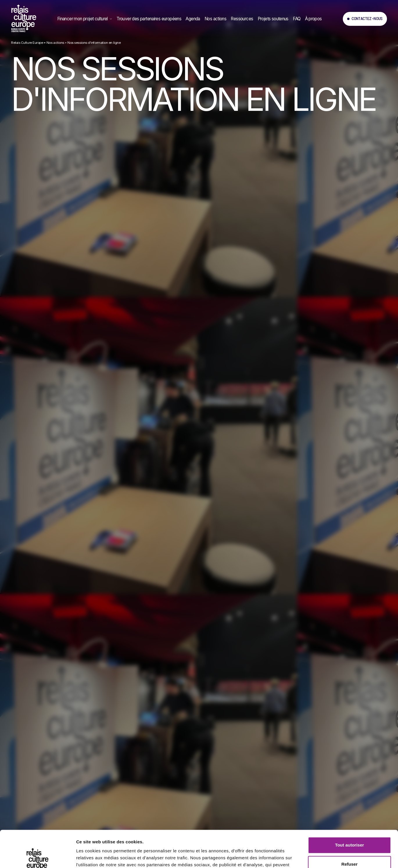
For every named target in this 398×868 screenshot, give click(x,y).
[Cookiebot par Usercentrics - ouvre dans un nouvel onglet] (38, 857)
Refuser (349, 826)
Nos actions (55, 43)
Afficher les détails (96, 857)
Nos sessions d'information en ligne (94, 43)
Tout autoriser (349, 807)
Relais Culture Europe (27, 43)
